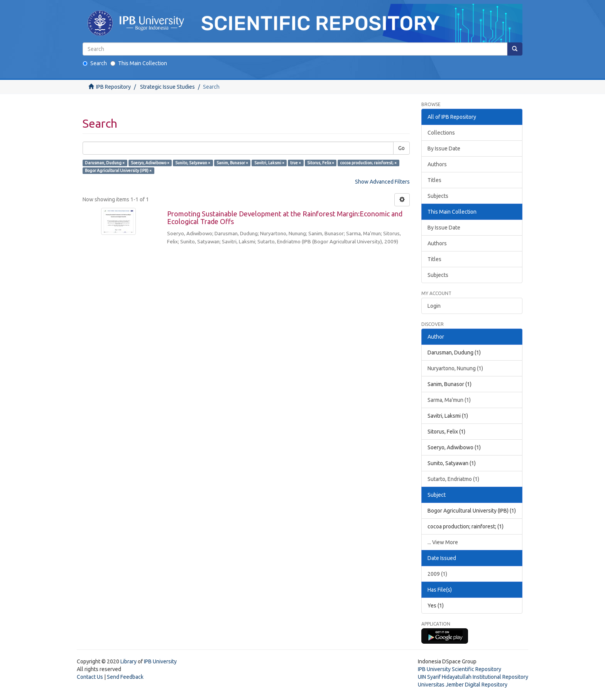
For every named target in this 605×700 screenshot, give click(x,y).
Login (434, 306)
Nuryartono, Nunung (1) (455, 368)
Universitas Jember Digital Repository (463, 685)
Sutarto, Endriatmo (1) (453, 479)
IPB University (160, 661)
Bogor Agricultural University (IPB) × (118, 170)
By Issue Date (444, 148)
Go (401, 148)
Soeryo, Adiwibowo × (150, 163)
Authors (437, 164)
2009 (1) (437, 574)
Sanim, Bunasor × (232, 163)
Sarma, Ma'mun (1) (449, 400)
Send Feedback (125, 677)
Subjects (438, 196)
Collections (441, 133)
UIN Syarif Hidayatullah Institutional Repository (473, 677)
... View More (443, 542)
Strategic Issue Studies (167, 87)
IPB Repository (113, 87)
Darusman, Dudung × (105, 163)
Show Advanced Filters (382, 182)
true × (296, 163)
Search (95, 63)
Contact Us (90, 677)
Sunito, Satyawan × (193, 163)
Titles (434, 180)
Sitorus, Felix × (321, 163)
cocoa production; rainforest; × (368, 163)
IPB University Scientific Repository (460, 669)
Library (128, 661)
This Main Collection (139, 63)
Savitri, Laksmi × (269, 163)
